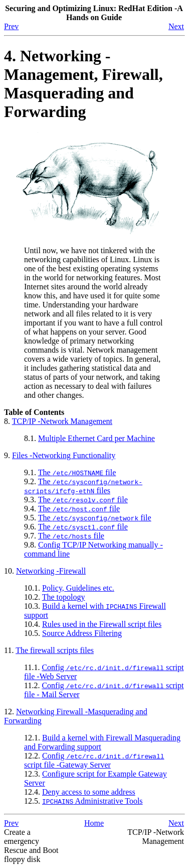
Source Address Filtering (82, 633)
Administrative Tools (92, 801)
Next (176, 26)
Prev (11, 26)
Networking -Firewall (51, 571)
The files (83, 486)
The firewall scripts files (55, 650)
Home (94, 823)
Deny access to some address (89, 792)
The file (77, 472)
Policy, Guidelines (78, 588)
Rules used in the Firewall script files (102, 624)
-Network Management (62, 421)
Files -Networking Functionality (64, 455)
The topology (64, 597)
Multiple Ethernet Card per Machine (97, 438)
